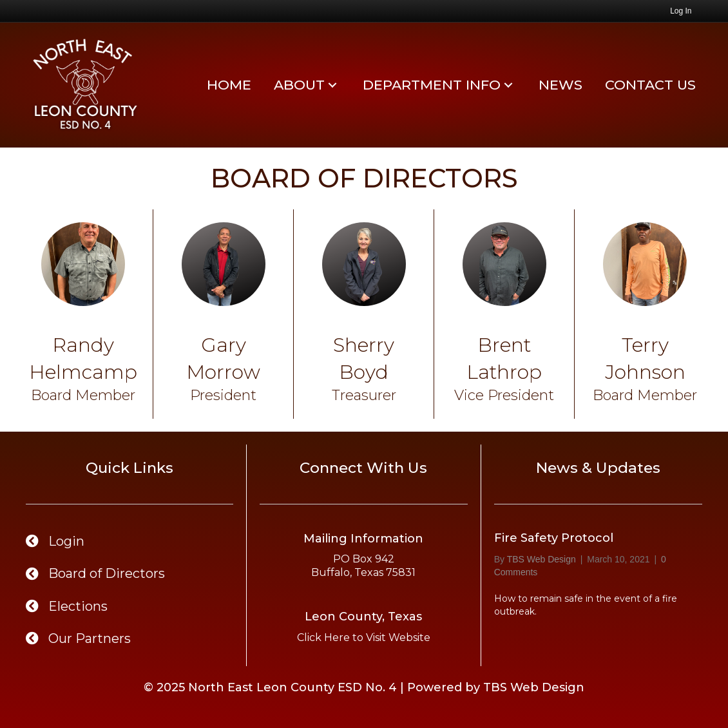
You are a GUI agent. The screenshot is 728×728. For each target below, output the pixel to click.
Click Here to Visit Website (364, 637)
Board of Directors (108, 573)
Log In (681, 11)
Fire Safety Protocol (554, 538)
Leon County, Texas (363, 617)
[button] (332, 85)
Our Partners (90, 638)
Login (66, 541)
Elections (78, 606)
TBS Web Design (534, 687)
